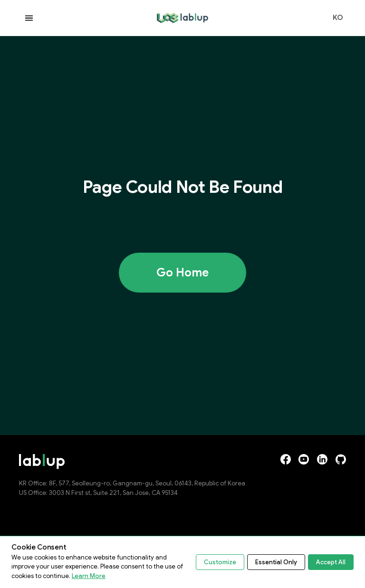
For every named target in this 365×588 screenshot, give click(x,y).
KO (338, 18)
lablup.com (175, 17)
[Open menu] (29, 18)
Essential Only (276, 562)
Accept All (331, 562)
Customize (220, 562)
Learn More (89, 576)
